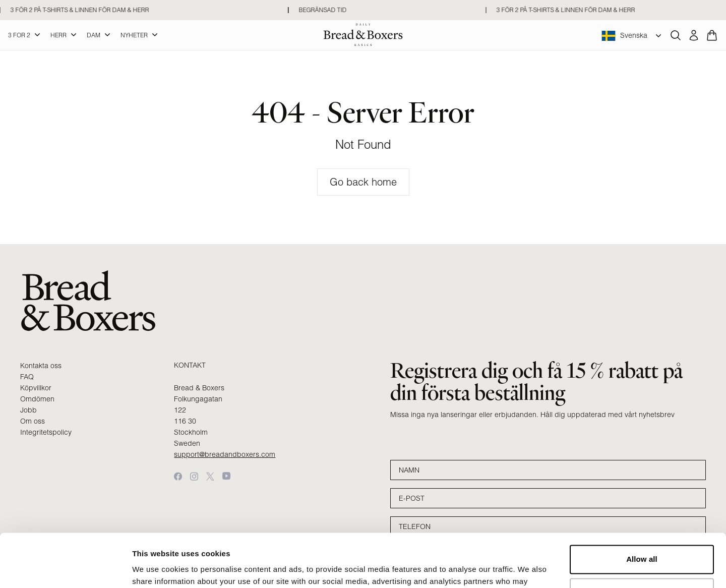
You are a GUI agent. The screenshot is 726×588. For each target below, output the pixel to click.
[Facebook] (178, 476)
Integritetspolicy (46, 432)
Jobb (28, 410)
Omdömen (37, 399)
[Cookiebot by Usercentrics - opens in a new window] (65, 568)
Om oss (33, 421)
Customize (642, 539)
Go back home (363, 182)
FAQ (27, 377)
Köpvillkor (36, 388)
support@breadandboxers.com (225, 454)
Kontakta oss (41, 366)
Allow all (642, 506)
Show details (156, 568)
